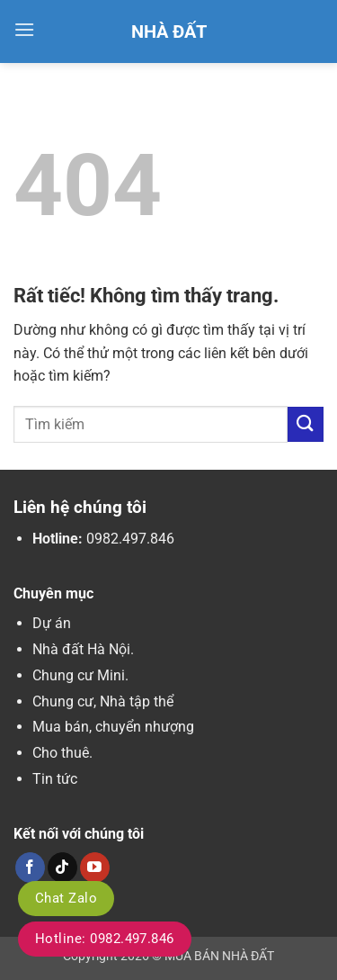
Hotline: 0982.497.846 (105, 939)
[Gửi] (306, 424)
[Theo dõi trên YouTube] (95, 868)
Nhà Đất (169, 31)
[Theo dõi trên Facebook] (30, 868)
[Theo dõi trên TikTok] (62, 868)
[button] (24, 29)
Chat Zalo (66, 898)
